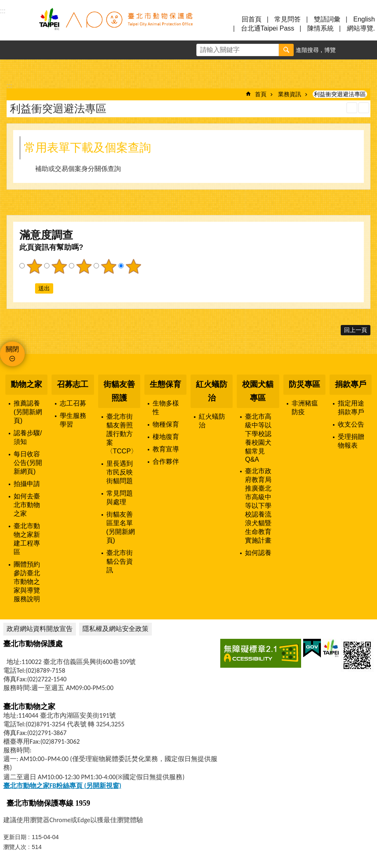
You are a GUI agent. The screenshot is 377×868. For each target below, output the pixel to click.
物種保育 (166, 424)
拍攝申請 (27, 484)
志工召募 (73, 403)
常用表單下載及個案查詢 (87, 148)
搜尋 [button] (286, 50)
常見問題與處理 (120, 498)
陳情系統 (320, 28)
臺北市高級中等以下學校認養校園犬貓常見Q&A (258, 438)
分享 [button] (368, 50)
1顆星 (34, 266)
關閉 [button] (12, 349)
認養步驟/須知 (28, 437)
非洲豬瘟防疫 (305, 408)
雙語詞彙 (327, 19)
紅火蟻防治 (212, 391)
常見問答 (287, 19)
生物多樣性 (166, 408)
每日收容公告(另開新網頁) (28, 463)
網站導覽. (361, 28)
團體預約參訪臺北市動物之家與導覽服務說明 (27, 582)
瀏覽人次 (15, 847)
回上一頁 (356, 330)
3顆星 (84, 266)
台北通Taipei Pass (268, 28)
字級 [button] (349, 50)
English (364, 19)
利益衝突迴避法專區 (340, 94)
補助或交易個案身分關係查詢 (78, 169)
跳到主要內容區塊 (4, 4)
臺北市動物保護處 (115, 24)
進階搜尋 (307, 50)
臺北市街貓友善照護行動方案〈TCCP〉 (122, 434)
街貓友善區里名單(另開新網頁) (121, 527)
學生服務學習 (73, 420)
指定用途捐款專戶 (351, 408)
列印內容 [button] (352, 108)
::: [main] (9, 86)
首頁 (261, 94)
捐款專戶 (351, 384)
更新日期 (15, 837)
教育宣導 (166, 449)
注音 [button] (364, 108)
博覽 (330, 50)
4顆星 (108, 266)
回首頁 (252, 19)
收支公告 (351, 424)
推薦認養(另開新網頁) (28, 412)
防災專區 (304, 384)
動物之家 (26, 384)
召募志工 (73, 384)
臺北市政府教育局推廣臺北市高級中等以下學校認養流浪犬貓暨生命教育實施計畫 (258, 506)
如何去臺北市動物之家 (27, 505)
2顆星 (59, 266)
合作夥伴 (166, 461)
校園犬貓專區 (258, 391)
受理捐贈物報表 (351, 441)
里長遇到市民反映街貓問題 (120, 472)
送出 (27, 288)
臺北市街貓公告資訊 (120, 561)
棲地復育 (166, 437)
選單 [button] (16, 24)
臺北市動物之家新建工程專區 (27, 539)
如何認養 (258, 553)
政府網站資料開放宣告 (40, 629)
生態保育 (165, 384)
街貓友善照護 (119, 391)
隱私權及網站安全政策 (115, 629)
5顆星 (133, 266)
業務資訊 (290, 94)
